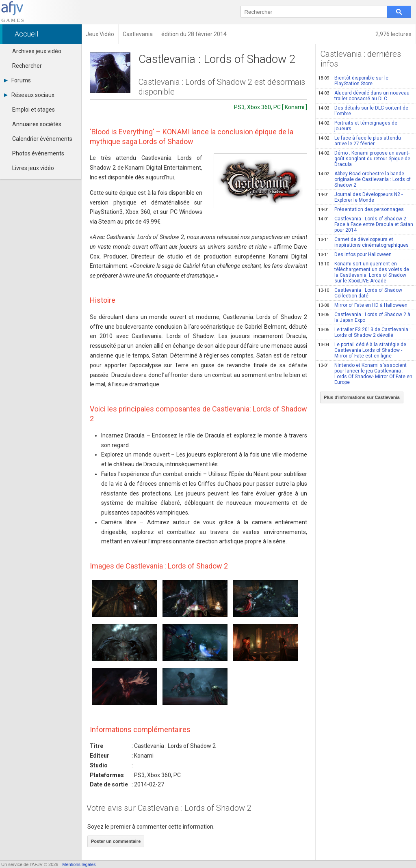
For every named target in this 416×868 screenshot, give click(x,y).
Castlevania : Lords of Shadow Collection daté (360, 293)
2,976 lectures (393, 34)
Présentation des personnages (361, 209)
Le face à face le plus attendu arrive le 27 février (360, 141)
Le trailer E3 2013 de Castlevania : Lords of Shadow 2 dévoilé (364, 332)
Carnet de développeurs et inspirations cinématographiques (363, 242)
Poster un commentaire (116, 841)
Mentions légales (79, 864)
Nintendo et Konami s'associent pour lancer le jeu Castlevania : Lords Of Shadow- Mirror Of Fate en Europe (365, 374)
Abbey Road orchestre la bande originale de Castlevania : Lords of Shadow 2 (364, 179)
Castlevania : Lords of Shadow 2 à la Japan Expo (364, 317)
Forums (17, 80)
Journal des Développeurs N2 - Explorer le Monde (360, 197)
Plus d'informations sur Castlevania (362, 397)
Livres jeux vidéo (33, 168)
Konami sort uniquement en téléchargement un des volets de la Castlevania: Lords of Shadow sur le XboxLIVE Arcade (364, 272)
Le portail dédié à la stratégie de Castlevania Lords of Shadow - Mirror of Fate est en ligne (362, 350)
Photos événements (38, 153)
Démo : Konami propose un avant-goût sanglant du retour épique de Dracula (364, 159)
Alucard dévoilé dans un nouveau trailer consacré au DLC (364, 96)
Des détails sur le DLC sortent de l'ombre (363, 111)
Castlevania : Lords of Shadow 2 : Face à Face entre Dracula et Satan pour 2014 (366, 224)
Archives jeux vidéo (37, 51)
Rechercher (27, 66)
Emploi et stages (34, 110)
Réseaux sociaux (29, 95)
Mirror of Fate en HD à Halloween (363, 305)
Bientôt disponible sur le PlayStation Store (353, 81)
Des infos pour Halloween (355, 254)
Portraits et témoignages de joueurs (358, 126)
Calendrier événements (42, 139)
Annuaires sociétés (37, 124)
